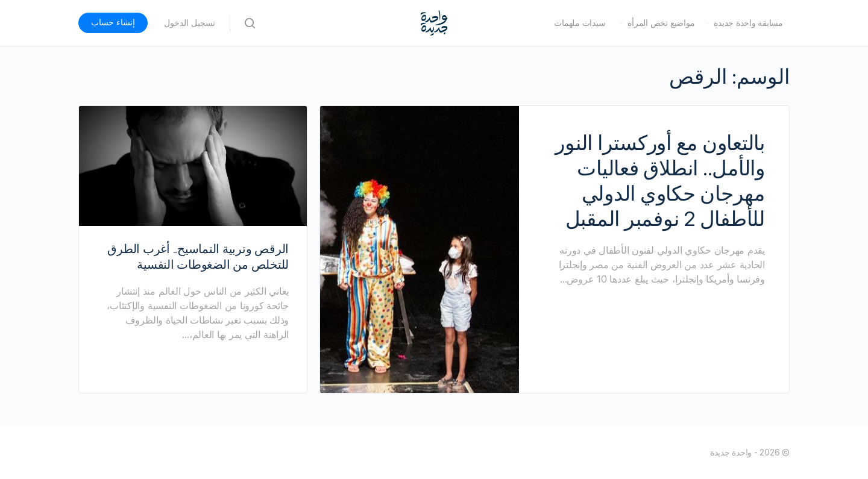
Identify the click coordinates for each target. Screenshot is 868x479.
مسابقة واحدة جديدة (748, 23)
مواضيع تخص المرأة (661, 23)
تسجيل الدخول (190, 23)
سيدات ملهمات (580, 23)
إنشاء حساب (113, 22)
